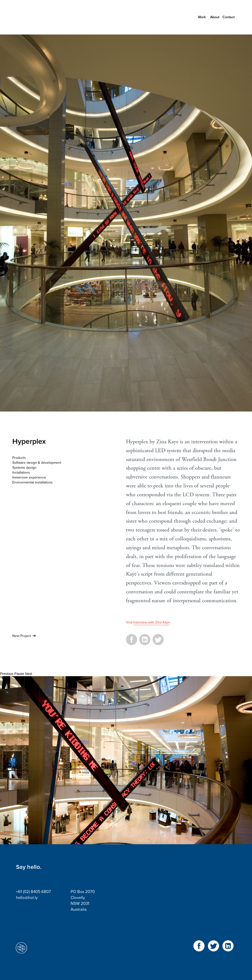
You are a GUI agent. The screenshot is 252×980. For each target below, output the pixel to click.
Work (202, 17)
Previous (7, 674)
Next (29, 674)
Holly (38, 17)
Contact (228, 17)
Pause (19, 674)
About (215, 17)
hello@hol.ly (27, 898)
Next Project (22, 636)
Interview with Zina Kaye (152, 622)
